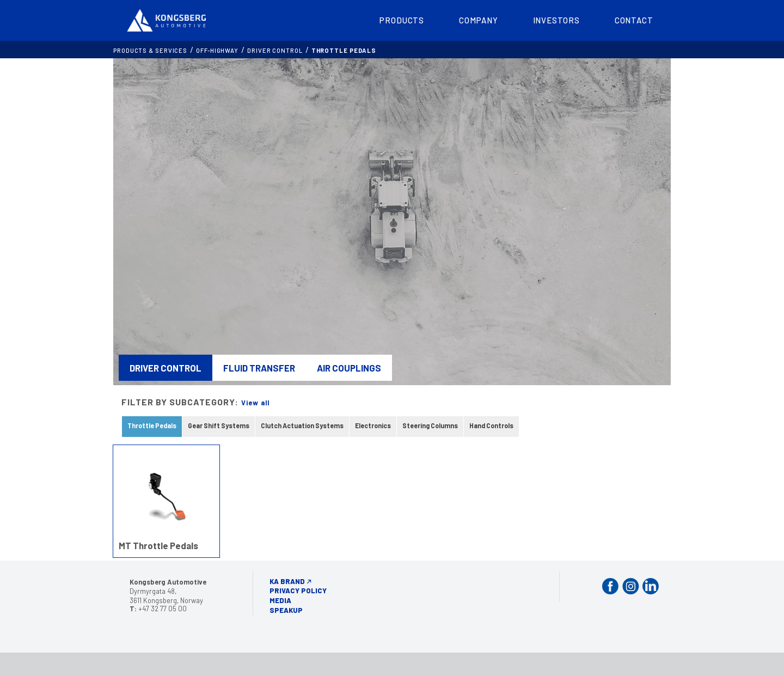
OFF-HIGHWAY (217, 50)
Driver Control (275, 50)
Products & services (150, 50)
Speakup (286, 610)
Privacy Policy (298, 591)
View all (255, 403)
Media (280, 600)
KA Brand (287, 581)
